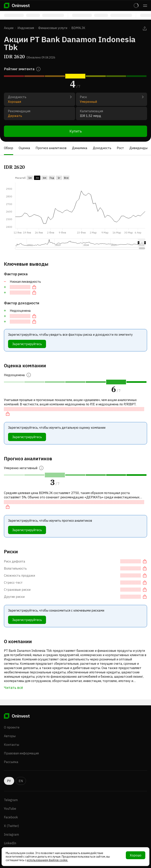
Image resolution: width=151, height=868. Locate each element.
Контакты (12, 745)
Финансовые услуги (53, 28)
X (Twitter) (11, 826)
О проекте (12, 727)
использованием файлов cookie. (47, 860)
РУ (9, 781)
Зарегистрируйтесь (27, 344)
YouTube (10, 809)
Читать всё (13, 688)
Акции (9, 28)
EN (21, 781)
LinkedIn (10, 843)
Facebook (11, 817)
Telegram (11, 800)
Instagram (11, 834)
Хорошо (136, 855)
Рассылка (11, 762)
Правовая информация (21, 753)
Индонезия (26, 28)
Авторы (10, 736)
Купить (76, 131)
